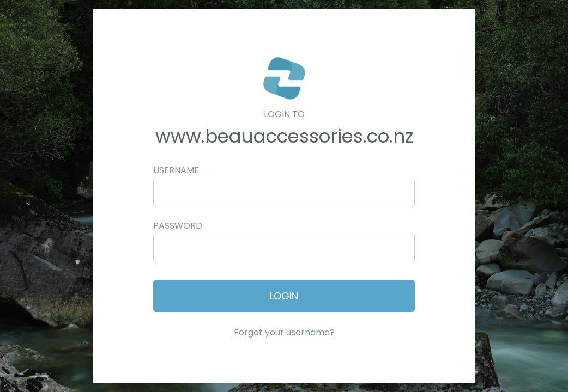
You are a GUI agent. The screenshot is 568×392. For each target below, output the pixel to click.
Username (176, 170)
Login (284, 296)
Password (178, 226)
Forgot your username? (284, 332)
